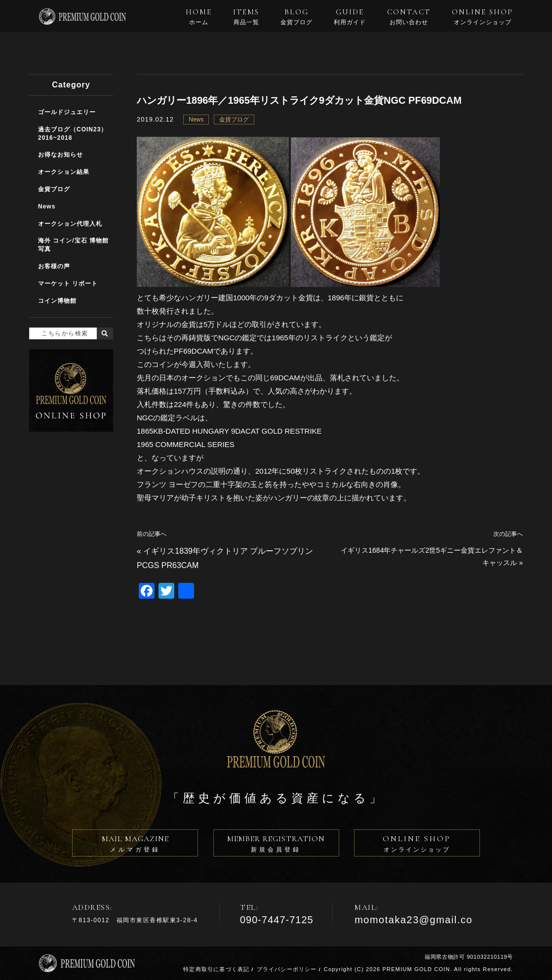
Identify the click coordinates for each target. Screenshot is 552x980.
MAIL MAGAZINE (135, 845)
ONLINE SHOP (482, 17)
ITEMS (246, 17)
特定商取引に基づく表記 (216, 969)
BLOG (296, 17)
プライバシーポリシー (287, 969)
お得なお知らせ (60, 155)
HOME (199, 17)
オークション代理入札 (70, 224)
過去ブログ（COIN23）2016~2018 (73, 134)
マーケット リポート (68, 284)
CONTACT (409, 17)
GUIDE (350, 17)
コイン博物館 (57, 301)
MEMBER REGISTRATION (276, 845)
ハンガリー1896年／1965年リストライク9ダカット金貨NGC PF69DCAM (299, 100)
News (196, 120)
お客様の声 (54, 266)
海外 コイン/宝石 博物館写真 (73, 245)
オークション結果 (64, 172)
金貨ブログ (234, 120)
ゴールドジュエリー (67, 112)
